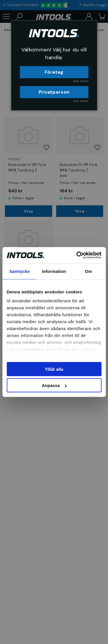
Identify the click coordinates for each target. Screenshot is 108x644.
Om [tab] (89, 271)
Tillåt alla (54, 369)
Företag (54, 72)
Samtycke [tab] (19, 271)
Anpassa (54, 385)
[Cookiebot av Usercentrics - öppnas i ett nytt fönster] (77, 255)
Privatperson (54, 92)
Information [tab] (54, 271)
